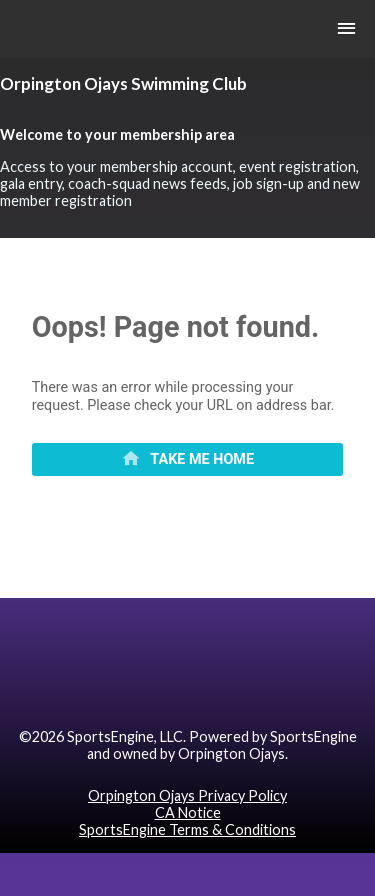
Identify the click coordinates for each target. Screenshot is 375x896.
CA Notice (188, 812)
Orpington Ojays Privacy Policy (187, 795)
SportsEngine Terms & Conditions (187, 829)
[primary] (188, 460)
